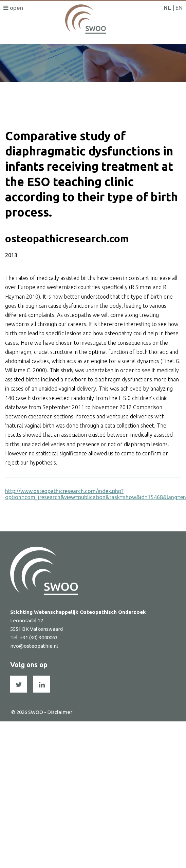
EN (179, 8)
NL (167, 8)
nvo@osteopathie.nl (34, 646)
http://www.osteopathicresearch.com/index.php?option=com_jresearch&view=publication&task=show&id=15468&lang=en (96, 494)
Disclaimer (60, 712)
